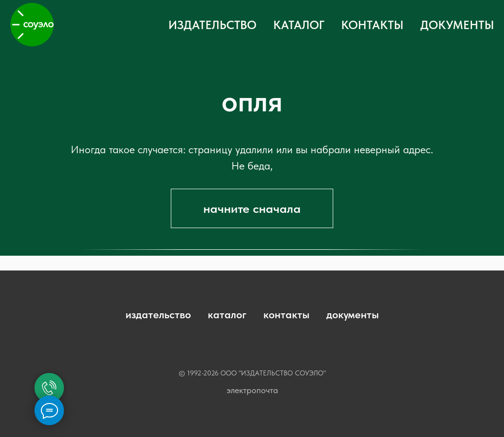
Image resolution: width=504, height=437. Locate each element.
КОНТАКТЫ (372, 25)
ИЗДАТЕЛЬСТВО (212, 25)
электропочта (252, 390)
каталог (227, 314)
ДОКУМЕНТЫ (457, 25)
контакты (286, 314)
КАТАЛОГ (299, 25)
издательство (158, 314)
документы (353, 314)
